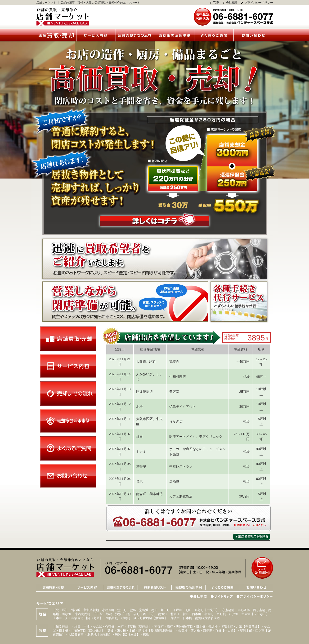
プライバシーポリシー (259, 3)
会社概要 (232, 3)
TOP (216, 3)
